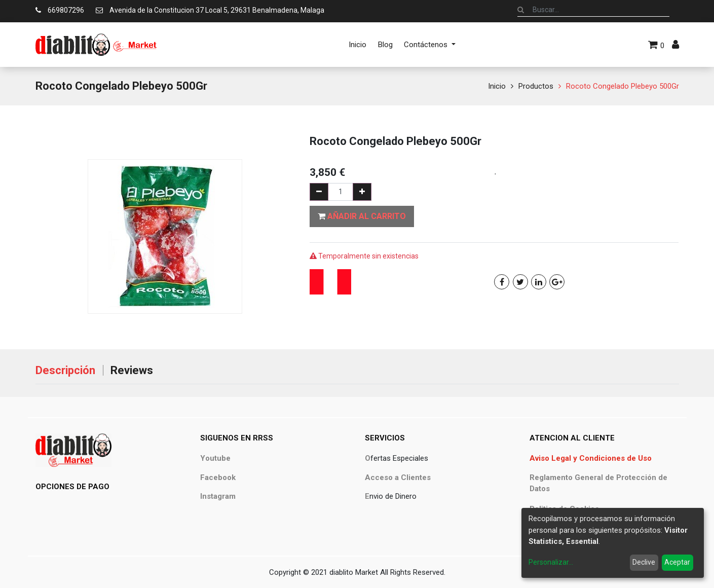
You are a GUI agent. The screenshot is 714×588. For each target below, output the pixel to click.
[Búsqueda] (521, 10)
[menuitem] (358, 45)
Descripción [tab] (65, 370)
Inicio (497, 86)
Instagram (218, 496)
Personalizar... (551, 562)
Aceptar (677, 562)
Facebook (218, 477)
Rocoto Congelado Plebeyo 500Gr (623, 86)
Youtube (215, 458)
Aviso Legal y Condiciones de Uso (591, 458)
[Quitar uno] (319, 192)
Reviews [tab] (132, 370)
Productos (536, 86)
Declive (644, 562)
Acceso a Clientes (398, 477)
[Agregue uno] (362, 192)
